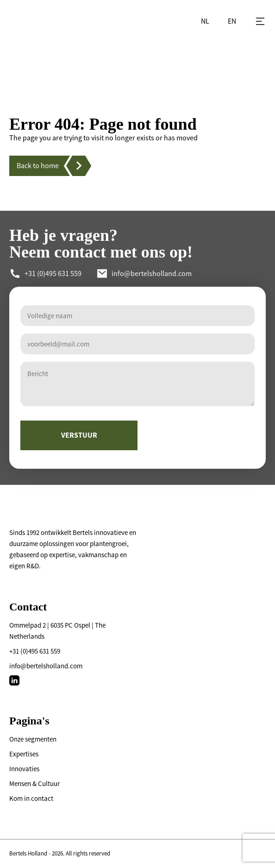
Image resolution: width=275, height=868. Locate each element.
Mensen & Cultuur (34, 783)
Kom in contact (31, 798)
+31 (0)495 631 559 (35, 651)
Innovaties (24, 769)
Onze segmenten (33, 739)
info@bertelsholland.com (46, 666)
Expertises (24, 754)
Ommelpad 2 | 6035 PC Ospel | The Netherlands (57, 631)
